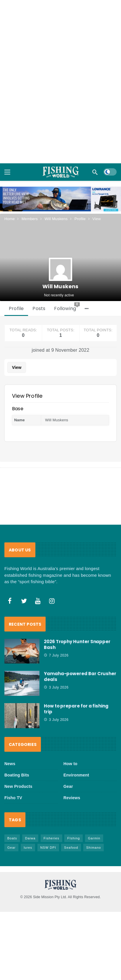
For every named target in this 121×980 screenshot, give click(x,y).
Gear (68, 786)
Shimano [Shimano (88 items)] (94, 848)
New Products (18, 786)
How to (70, 764)
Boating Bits (17, 775)
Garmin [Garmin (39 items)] (94, 838)
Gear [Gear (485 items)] (11, 848)
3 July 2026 (56, 687)
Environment (76, 775)
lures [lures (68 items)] (28, 848)
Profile (16, 308)
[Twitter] (24, 601)
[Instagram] (52, 601)
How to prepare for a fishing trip (76, 709)
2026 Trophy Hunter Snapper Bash (77, 644)
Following (67, 307)
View (17, 367)
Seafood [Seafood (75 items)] (71, 848)
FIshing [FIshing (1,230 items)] (74, 838)
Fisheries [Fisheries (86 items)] (51, 838)
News (10, 764)
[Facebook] (10, 601)
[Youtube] (38, 601)
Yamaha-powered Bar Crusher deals (80, 676)
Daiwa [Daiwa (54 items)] (30, 838)
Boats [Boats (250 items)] (12, 838)
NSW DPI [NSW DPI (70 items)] (48, 848)
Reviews (72, 798)
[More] (87, 309)
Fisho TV (13, 798)
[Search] (95, 172)
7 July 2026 (56, 655)
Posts (39, 308)
